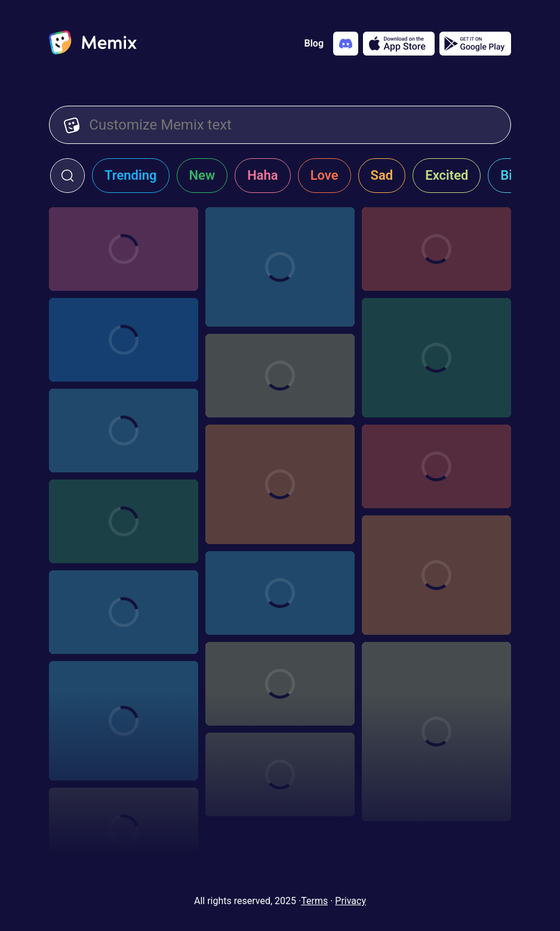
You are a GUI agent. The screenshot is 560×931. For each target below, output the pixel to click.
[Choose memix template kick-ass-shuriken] (124, 431)
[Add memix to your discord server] (346, 44)
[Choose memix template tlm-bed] (436, 249)
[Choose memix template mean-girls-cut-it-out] (280, 684)
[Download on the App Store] (399, 44)
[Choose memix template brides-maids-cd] (436, 358)
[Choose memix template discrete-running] (436, 575)
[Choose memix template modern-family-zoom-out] (280, 593)
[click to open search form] (67, 176)
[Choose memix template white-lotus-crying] (124, 521)
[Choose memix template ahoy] (280, 267)
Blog (314, 43)
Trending (131, 175)
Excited (447, 175)
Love (324, 175)
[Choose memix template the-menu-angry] (280, 484)
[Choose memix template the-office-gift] (124, 829)
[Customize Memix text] (293, 125)
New (202, 175)
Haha (263, 175)
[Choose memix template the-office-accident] (280, 775)
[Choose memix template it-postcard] (124, 249)
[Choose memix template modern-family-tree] (124, 612)
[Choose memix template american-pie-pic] (436, 466)
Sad (382, 175)
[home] (93, 44)
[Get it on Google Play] (475, 44)
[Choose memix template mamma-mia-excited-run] (124, 721)
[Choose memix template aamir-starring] (280, 376)
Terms (314, 901)
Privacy (350, 901)
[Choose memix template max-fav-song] (436, 732)
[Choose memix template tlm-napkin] (124, 340)
